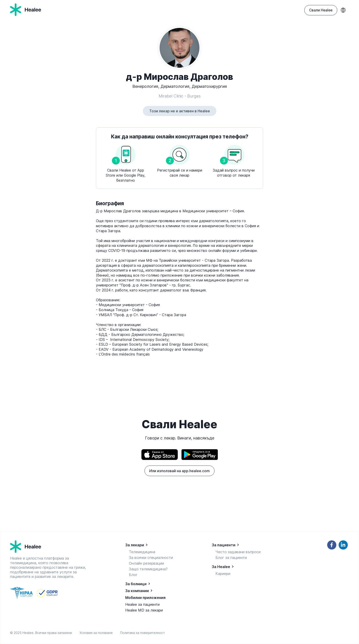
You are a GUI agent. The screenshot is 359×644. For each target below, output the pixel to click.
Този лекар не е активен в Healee (180, 111)
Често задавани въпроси (238, 552)
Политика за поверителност (143, 633)
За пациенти (224, 545)
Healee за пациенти (142, 604)
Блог (133, 575)
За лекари (135, 545)
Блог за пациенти (231, 558)
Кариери (223, 574)
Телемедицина (142, 552)
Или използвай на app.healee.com (179, 471)
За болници (136, 584)
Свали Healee (321, 10)
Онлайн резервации (146, 563)
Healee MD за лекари (144, 610)
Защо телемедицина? (148, 569)
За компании (137, 591)
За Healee (221, 567)
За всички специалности (151, 558)
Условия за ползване (97, 633)
